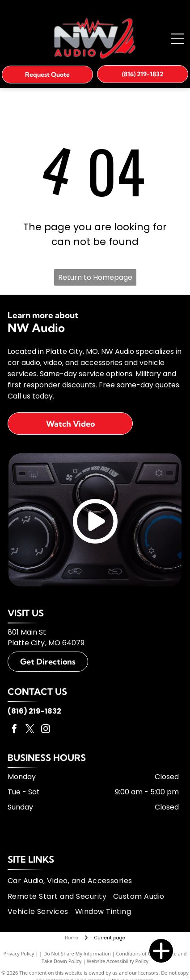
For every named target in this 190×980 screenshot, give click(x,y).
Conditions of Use (137, 953)
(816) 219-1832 (34, 711)
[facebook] (14, 730)
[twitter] (30, 730)
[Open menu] (177, 39)
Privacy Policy (19, 953)
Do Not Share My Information (77, 953)
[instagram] (46, 730)
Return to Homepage (95, 277)
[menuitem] (73, 881)
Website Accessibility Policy (118, 961)
